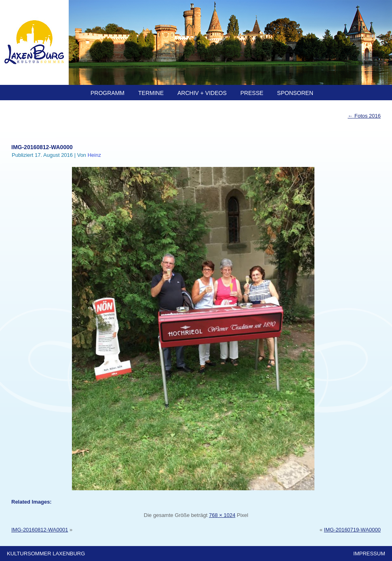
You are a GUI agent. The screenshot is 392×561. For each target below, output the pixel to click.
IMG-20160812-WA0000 (42, 147)
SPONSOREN (295, 93)
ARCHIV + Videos (202, 93)
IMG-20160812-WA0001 (40, 530)
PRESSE (252, 93)
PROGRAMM (107, 93)
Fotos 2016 (364, 116)
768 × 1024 (222, 515)
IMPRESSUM (369, 554)
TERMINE (151, 93)
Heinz (94, 155)
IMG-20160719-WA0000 (352, 530)
